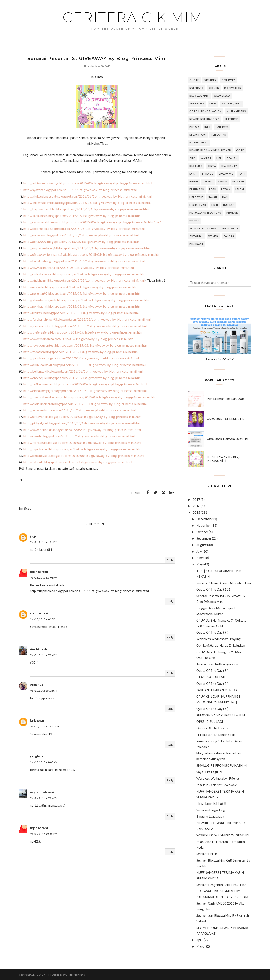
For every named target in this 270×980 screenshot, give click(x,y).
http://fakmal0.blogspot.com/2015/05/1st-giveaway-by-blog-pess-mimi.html (78, 462)
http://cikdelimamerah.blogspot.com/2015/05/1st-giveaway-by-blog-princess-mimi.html (85, 404)
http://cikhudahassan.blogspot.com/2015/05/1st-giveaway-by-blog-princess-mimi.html (85, 274)
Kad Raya (222, 127)
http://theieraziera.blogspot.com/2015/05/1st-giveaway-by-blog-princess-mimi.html (83, 332)
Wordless (197, 104)
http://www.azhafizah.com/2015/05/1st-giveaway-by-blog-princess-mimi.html (79, 268)
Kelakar (238, 182)
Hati (242, 174)
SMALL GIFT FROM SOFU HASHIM (221, 765)
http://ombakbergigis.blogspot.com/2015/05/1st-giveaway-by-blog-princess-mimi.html (85, 391)
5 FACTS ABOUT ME (211, 677)
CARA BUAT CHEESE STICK (227, 419)
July (199, 551)
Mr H (215, 205)
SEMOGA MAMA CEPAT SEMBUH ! (221, 715)
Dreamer (210, 80)
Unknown (37, 720)
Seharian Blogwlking (211, 810)
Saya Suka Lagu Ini (209, 772)
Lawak (226, 189)
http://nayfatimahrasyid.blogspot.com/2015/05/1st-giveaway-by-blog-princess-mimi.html (87, 248)
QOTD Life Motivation (206, 111)
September (204, 538)
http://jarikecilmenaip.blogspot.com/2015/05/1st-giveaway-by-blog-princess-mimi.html (85, 384)
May (200, 564)
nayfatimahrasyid (43, 792)
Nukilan (229, 205)
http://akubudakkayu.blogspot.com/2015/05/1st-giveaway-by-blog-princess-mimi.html (84, 365)
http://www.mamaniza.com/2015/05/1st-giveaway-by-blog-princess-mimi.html (79, 339)
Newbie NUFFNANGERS (205, 119)
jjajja (33, 536)
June (200, 558)
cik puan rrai (39, 613)
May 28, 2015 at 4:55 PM (44, 542)
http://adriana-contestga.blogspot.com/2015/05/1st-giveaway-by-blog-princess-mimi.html (88, 183)
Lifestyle (196, 197)
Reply (170, 560)
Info (208, 127)
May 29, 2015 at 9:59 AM (44, 798)
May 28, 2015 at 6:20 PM (44, 619)
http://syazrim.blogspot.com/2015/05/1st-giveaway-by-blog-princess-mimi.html (80, 190)
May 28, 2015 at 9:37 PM (44, 655)
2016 (196, 506)
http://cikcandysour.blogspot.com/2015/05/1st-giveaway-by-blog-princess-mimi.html (84, 456)
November (204, 525)
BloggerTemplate (75, 975)
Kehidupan (219, 135)
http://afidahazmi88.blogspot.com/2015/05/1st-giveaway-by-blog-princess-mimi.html (84, 280)
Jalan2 (208, 182)
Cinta (212, 166)
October (202, 532)
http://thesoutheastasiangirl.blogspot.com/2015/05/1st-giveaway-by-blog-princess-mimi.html (90, 397)
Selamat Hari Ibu (208, 854)
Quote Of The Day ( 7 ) (212, 684)
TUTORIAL (196, 236)
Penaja (194, 127)
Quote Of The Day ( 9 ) (212, 632)
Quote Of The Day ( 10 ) (213, 589)
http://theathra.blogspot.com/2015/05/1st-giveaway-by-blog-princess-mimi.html (81, 352)
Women (213, 236)
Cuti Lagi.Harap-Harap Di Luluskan (221, 645)
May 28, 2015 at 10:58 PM (44, 691)
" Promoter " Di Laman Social (216, 735)
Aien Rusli (37, 685)
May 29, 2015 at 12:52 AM (44, 726)
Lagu (213, 189)
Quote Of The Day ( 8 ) (212, 670)
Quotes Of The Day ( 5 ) (213, 728)
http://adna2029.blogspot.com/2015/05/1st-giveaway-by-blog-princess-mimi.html (82, 242)
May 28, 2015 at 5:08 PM (44, 578)
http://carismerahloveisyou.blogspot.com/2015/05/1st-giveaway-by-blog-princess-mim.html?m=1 (92, 222)
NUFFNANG (196, 88)
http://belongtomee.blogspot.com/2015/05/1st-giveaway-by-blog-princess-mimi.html (84, 229)
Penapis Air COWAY (219, 359)
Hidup (194, 182)
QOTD (240, 150)
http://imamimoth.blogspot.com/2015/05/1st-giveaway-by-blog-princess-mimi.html (82, 216)
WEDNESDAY (222, 96)
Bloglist (196, 166)
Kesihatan (197, 189)
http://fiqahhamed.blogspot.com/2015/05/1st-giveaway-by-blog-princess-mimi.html (83, 449)
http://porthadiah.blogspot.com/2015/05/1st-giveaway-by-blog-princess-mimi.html (82, 306)
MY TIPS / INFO (232, 104)
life (219, 158)
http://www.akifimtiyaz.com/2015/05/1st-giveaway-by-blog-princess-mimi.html (80, 410)
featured (232, 119)
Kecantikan (198, 135)
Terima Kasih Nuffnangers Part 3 (219, 664)
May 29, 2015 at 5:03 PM (44, 834)
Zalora (229, 236)
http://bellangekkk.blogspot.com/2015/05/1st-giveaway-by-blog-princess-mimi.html (83, 371)
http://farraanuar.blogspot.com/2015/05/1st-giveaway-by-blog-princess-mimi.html (82, 443)
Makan (213, 197)
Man (225, 197)
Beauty (232, 158)
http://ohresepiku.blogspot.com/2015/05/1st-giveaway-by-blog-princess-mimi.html (82, 378)
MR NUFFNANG (199, 143)
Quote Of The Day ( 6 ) (212, 709)
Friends (208, 174)
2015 (196, 512)
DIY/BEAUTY (229, 166)
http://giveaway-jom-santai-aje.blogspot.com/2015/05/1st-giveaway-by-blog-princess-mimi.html (92, 254)
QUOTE (194, 80)
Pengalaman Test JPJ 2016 (226, 399)
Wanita (206, 158)
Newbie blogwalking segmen (210, 150)
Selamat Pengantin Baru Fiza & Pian (221, 885)
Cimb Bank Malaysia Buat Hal (227, 439)
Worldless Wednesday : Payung (219, 639)
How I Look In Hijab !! (211, 804)
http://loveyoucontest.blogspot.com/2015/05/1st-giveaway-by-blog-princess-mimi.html (86, 345)
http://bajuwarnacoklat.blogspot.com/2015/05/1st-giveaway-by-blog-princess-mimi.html (86, 209)
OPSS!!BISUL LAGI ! (211, 722)
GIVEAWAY (228, 80)
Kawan (223, 182)
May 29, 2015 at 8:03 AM (44, 762)
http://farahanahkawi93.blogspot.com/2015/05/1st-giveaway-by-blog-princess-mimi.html (87, 319)
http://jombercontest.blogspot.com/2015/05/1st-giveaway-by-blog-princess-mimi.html (85, 326)
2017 (196, 499)
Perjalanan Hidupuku (205, 213)
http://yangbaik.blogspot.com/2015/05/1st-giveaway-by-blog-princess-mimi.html (81, 358)
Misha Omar (198, 205)
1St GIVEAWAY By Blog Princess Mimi (223, 459)
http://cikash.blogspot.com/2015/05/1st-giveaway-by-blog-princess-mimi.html (79, 436)
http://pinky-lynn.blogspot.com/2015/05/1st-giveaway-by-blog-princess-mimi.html (82, 423)
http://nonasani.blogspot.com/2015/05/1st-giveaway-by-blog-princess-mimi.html (81, 235)
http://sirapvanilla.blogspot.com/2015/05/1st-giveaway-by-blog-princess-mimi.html (83, 417)
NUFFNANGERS (236, 111)
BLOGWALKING (199, 96)
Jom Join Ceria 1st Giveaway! (217, 785)
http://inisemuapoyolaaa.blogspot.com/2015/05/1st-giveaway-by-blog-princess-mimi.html (87, 203)
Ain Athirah (38, 649)
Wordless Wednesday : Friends (218, 778)
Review (194, 221)
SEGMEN (214, 88)
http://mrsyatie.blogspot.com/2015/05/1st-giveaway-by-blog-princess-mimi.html (81, 287)
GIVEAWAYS (226, 174)
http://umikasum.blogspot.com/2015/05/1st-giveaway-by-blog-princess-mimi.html (81, 313)
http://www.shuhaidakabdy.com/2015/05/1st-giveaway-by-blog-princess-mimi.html (82, 430)
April (200, 940)
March (201, 946)
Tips (193, 158)
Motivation (233, 88)
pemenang (197, 244)
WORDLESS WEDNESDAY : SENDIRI (223, 835)
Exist (193, 174)
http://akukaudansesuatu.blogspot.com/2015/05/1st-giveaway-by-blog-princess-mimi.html (88, 196)
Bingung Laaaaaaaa (210, 816)
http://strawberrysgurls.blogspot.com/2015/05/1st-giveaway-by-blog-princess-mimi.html (87, 300)
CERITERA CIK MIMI (135, 17)
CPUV (213, 104)
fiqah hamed (39, 572)
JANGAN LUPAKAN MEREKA (217, 690)
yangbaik (37, 756)
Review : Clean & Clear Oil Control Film (224, 583)
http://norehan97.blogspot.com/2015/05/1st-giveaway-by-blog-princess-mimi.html (82, 293)
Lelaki (240, 189)
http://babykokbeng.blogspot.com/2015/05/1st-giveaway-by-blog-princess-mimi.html (84, 261)
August (201, 545)
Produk (232, 213)
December (204, 519)
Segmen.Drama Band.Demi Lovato (214, 228)
